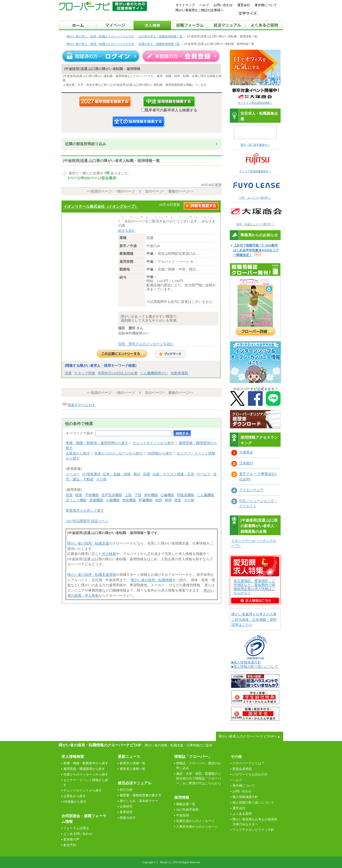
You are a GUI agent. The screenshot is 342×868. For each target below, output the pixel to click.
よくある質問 (242, 814)
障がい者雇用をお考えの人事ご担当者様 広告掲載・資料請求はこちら (254, 619)
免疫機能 (129, 500)
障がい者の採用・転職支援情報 (92, 575)
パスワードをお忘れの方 (250, 774)
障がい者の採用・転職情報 (151, 580)
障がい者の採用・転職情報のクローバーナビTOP (100, 745)
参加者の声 (71, 839)
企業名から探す (78, 453)
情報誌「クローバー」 (193, 757)
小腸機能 (113, 500)
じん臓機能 (206, 495)
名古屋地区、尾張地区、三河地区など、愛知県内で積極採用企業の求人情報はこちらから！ (254, 587)
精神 (168, 500)
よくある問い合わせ (78, 834)
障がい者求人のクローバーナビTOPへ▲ (250, 736)
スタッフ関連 (85, 373)
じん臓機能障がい (154, 373)
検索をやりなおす (81, 405)
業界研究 (126, 812)
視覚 (69, 495)
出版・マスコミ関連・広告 (173, 474)
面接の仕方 (128, 818)
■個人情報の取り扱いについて (255, 667)
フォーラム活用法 (76, 828)
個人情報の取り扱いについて (253, 803)
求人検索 (109, 554)
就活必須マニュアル (135, 783)
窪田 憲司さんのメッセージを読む (146, 344)
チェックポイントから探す (153, 443)
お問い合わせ (223, 5)
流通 (68, 373)
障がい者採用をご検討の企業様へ (200, 10)
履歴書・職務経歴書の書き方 (141, 795)
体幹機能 (151, 495)
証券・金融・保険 (117, 474)
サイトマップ (185, 5)
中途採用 (182, 815)
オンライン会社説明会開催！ (255, 103)
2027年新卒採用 (187, 810)
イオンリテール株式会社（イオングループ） (101, 206)
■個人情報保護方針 (246, 662)
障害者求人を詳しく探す (85, 510)
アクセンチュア (251, 490)
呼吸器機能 (186, 495)
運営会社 (244, 5)
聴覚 (79, 495)
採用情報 (182, 798)
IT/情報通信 (91, 474)
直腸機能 (96, 500)
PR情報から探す (160, 453)
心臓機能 (167, 495)
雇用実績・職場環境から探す (84, 769)
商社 (137, 474)
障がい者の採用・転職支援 (88, 543)
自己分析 (126, 790)
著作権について (266, 5)
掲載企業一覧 (186, 804)
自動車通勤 (179, 373)
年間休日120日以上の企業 (118, 373)
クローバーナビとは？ (248, 763)
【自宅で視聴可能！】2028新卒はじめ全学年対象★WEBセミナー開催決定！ (256, 250)
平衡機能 (92, 495)
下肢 (138, 495)
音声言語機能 (112, 495)
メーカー (73, 474)
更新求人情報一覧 (133, 769)
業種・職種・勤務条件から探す (86, 763)
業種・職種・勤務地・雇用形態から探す (97, 443)
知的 (159, 500)
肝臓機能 (146, 500)
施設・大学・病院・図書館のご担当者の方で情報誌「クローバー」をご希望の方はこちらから (199, 778)
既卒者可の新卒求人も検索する (169, 110)
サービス (204, 474)
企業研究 (126, 807)
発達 (178, 500)
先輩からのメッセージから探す (119, 453)
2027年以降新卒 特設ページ (87, 521)
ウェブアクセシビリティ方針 (253, 830)
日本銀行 (246, 463)
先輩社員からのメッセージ (195, 821)
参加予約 (70, 845)
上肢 (128, 495)
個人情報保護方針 (245, 797)
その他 (101, 479)
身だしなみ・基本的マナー (139, 801)
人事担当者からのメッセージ (197, 827)
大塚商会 (246, 452)
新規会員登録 (242, 769)
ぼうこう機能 (76, 500)
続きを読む (127, 231)
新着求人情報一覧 (133, 763)
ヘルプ (204, 5)
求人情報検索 (73, 757)
